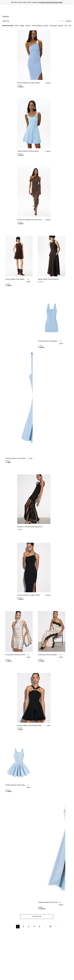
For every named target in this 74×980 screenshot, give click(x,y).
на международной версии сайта (51, 2)
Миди (22, 26)
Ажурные (53, 26)
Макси (28, 26)
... (45, 927)
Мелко (62, 21)
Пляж (71, 26)
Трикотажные (37, 26)
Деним (61, 26)
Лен (66, 26)
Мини (17, 26)
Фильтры (6, 21)
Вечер (46, 26)
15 (50, 927)
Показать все (8, 26)
